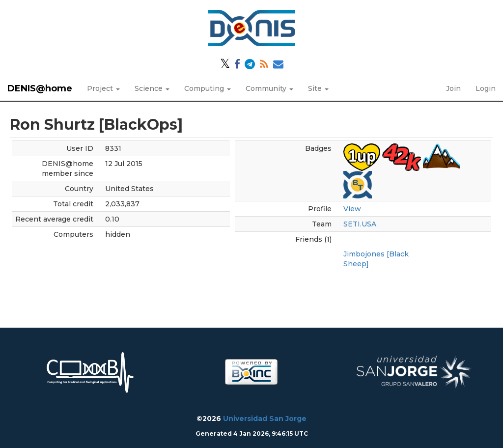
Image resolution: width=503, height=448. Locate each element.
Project (103, 88)
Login (486, 88)
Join (453, 88)
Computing (208, 88)
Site (318, 88)
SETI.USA (360, 224)
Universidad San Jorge (265, 419)
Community (269, 88)
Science (152, 88)
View (352, 209)
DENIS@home (40, 88)
